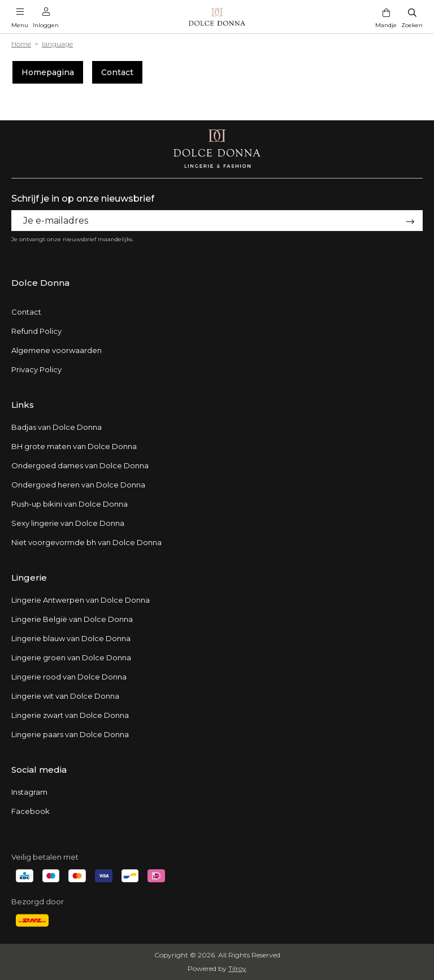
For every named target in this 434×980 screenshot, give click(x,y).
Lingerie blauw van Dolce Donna (71, 638)
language (57, 44)
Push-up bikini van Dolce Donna (70, 504)
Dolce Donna (40, 283)
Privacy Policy (36, 369)
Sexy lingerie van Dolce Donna (68, 523)
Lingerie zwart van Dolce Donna (70, 715)
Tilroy (237, 968)
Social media (39, 770)
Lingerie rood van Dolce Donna (69, 677)
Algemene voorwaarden (57, 350)
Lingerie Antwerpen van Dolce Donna (81, 600)
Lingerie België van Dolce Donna (72, 619)
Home (21, 44)
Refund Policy (36, 331)
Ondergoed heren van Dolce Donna (78, 485)
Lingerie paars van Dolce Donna (70, 734)
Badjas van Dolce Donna (57, 427)
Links (23, 405)
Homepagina (48, 72)
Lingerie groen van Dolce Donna (71, 657)
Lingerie (29, 578)
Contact (117, 72)
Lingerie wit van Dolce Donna (65, 696)
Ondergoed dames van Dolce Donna (80, 465)
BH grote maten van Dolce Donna (74, 446)
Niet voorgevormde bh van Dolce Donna (86, 542)
